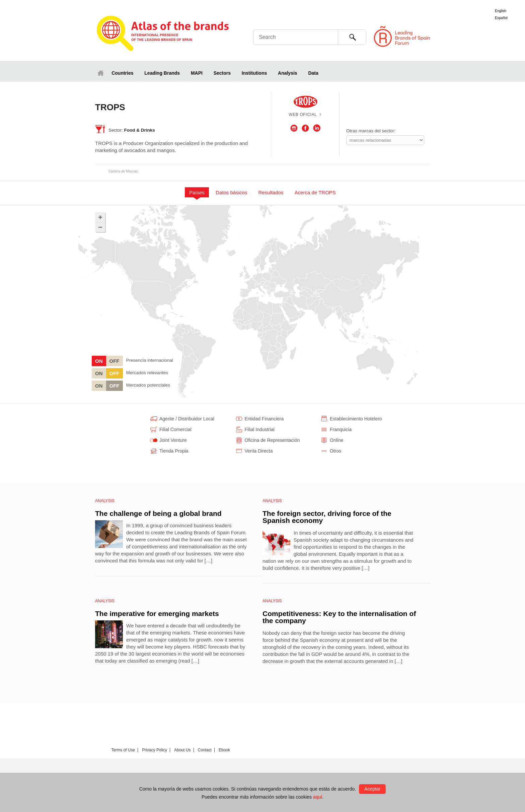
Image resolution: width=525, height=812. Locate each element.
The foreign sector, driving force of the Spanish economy (327, 517)
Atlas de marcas (163, 34)
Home (100, 73)
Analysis (288, 73)
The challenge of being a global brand (158, 513)
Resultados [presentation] (271, 192)
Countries (122, 73)
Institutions (254, 73)
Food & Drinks (140, 130)
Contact (205, 750)
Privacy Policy (155, 750)
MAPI (197, 73)
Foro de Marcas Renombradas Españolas (497, 37)
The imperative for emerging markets (157, 614)
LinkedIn (317, 128)
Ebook (224, 750)
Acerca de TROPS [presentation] (315, 192)
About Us (182, 750)
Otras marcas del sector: (371, 131)
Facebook (305, 128)
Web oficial (303, 115)
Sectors (222, 73)
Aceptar (372, 789)
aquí (318, 797)
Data (313, 73)
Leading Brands (162, 73)
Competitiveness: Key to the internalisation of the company (339, 617)
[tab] (197, 192)
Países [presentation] (197, 192)
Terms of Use (123, 750)
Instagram (294, 128)
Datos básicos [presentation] (231, 192)
